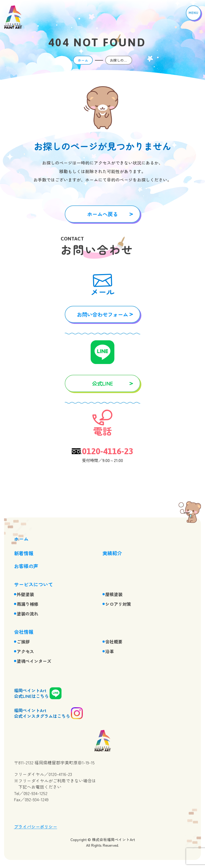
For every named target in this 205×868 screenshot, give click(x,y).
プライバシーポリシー (36, 827)
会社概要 (114, 642)
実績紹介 (112, 553)
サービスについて (33, 584)
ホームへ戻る (102, 214)
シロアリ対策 (118, 604)
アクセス (25, 651)
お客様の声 (26, 566)
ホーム (83, 60)
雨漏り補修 (28, 604)
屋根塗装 (114, 594)
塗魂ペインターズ (34, 661)
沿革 (110, 651)
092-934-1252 (35, 793)
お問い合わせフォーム (102, 314)
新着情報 (24, 553)
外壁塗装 (25, 594)
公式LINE (102, 383)
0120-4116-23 (108, 451)
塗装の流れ (28, 614)
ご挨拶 (23, 642)
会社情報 (24, 632)
